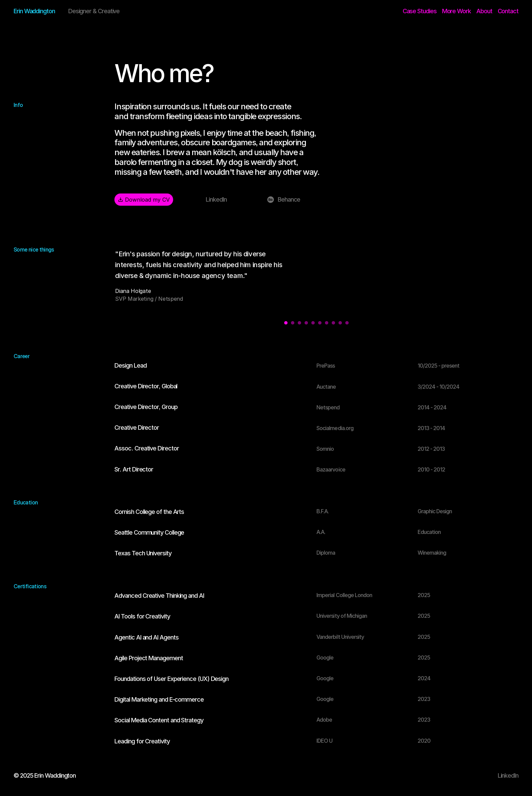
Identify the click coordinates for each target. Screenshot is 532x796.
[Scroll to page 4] (306, 323)
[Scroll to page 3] (299, 323)
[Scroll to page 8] (333, 323)
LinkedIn (216, 200)
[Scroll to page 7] (327, 323)
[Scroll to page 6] (320, 323)
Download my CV (144, 200)
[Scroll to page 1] (285, 323)
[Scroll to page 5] (313, 323)
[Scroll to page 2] (293, 323)
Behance (289, 200)
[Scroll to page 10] (348, 323)
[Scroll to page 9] (340, 323)
